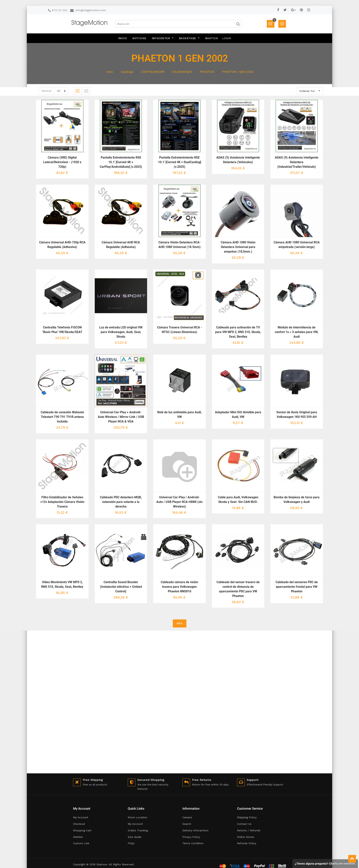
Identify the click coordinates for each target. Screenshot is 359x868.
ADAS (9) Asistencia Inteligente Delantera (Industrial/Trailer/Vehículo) (297, 162)
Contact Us (244, 824)
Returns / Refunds (249, 830)
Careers (187, 817)
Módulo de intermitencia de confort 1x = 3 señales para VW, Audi (297, 332)
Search (187, 824)
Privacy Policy (191, 837)
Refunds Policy (247, 843)
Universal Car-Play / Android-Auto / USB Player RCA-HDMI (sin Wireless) (179, 502)
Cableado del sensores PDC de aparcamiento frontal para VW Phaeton (297, 587)
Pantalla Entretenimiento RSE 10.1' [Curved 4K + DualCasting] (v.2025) (179, 162)
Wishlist (78, 837)
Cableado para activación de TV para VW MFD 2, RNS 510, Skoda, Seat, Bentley (238, 332)
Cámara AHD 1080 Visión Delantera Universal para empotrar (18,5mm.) (238, 247)
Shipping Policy (247, 817)
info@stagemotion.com (91, 10)
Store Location (138, 817)
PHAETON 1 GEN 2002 (238, 72)
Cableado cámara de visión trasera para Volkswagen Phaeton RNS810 (179, 587)
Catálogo (127, 72)
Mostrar (47, 91)
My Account (81, 817)
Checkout (79, 824)
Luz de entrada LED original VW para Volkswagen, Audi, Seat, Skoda (121, 332)
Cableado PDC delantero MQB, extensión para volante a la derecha (121, 502)
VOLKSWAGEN (182, 72)
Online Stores (246, 837)
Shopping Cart (82, 830)
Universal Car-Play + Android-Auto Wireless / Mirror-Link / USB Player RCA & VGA (121, 417)
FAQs (131, 843)
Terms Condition (193, 843)
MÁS (180, 623)
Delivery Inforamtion (195, 830)
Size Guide (135, 837)
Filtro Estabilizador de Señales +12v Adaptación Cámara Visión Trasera (62, 502)
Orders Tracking (138, 830)
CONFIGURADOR (153, 72)
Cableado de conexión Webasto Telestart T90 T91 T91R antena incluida (62, 417)
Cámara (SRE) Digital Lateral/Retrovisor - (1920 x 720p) (62, 162)
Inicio (110, 72)
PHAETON (207, 72)
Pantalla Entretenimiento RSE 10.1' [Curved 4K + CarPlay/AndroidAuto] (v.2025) (121, 162)
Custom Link (81, 843)
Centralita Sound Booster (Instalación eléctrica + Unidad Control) (121, 587)
